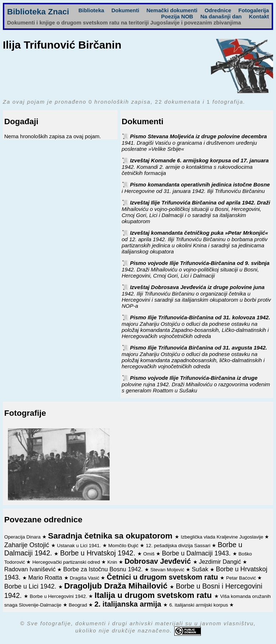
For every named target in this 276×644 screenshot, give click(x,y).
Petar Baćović (242, 578)
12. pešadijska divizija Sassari (179, 546)
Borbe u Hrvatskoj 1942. (99, 553)
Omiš (150, 554)
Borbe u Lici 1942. (31, 586)
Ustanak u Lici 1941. (79, 546)
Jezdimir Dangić (221, 562)
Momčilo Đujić (124, 546)
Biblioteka (91, 10)
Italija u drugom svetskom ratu (154, 595)
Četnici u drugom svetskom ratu (163, 577)
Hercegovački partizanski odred (67, 562)
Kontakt (259, 16)
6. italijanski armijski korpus (199, 605)
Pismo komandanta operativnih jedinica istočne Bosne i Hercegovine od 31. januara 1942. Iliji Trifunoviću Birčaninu (196, 188)
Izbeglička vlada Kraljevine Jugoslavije (223, 537)
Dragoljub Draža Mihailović (117, 586)
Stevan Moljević (168, 570)
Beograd (79, 605)
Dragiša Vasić (85, 578)
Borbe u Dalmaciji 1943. (197, 553)
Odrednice (218, 10)
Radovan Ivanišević (31, 569)
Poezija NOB (177, 16)
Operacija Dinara (23, 537)
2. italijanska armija (129, 604)
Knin (113, 562)
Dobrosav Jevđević (158, 561)
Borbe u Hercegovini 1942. (59, 596)
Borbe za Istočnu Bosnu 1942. (104, 569)
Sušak (201, 569)
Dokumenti (125, 10)
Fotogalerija (254, 10)
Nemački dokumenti (172, 10)
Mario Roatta (46, 577)
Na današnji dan (221, 16)
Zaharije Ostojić (28, 545)
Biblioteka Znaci (38, 12)
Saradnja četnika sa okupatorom (111, 536)
